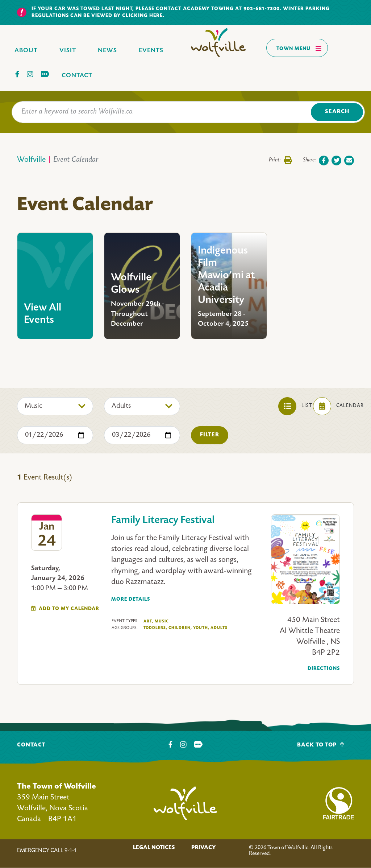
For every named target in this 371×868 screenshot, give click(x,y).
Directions (324, 669)
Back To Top (321, 745)
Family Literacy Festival (163, 521)
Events (151, 51)
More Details (131, 599)
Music (162, 621)
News (107, 51)
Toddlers (155, 628)
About (26, 51)
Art (149, 622)
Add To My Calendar (69, 609)
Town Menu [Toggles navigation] (299, 48)
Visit (68, 51)
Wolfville (31, 160)
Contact (77, 76)
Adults (219, 628)
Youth (201, 628)
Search (337, 112)
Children (180, 628)
